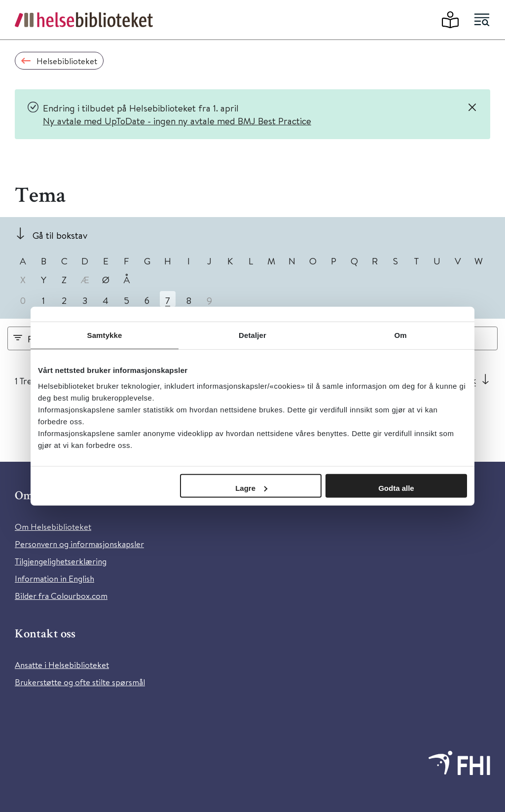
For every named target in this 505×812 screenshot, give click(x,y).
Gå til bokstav (60, 235)
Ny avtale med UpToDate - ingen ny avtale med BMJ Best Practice (177, 121)
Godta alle (396, 488)
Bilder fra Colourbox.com (61, 596)
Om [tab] (400, 335)
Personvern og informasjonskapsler (79, 544)
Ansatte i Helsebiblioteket (62, 665)
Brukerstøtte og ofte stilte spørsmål (80, 682)
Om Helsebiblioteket (53, 527)
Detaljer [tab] (252, 335)
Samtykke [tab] (105, 335)
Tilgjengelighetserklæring (61, 561)
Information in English (54, 578)
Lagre (251, 488)
